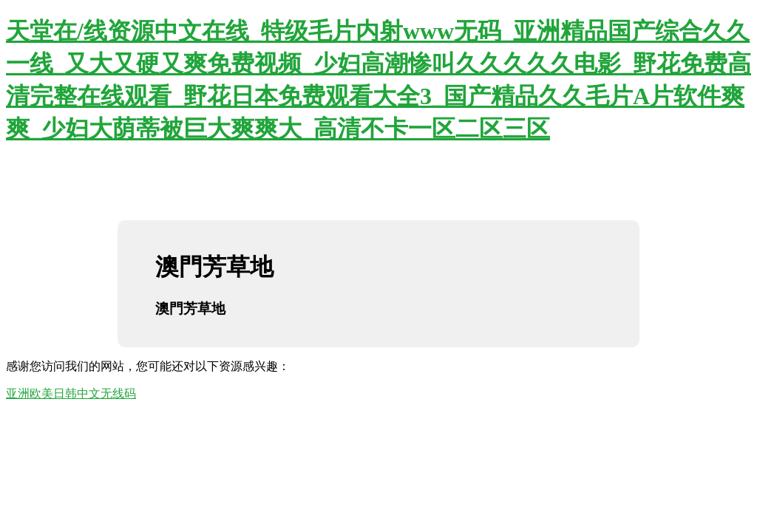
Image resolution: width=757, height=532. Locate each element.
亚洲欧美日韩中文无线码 (71, 393)
